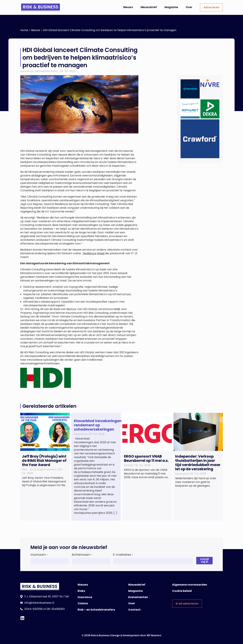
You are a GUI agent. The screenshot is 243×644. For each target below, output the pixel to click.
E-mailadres (123, 555)
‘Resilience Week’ (94, 253)
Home (24, 30)
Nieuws (128, 7)
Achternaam (82, 555)
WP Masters (154, 635)
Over (189, 7)
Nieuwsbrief (149, 7)
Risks (54, 71)
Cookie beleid (182, 591)
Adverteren (211, 7)
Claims (83, 603)
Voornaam (39, 555)
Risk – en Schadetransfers (96, 610)
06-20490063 (56, 609)
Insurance (27, 71)
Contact (134, 610)
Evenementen (138, 597)
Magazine (171, 7)
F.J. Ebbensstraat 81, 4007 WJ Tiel (47, 596)
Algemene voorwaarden (190, 585)
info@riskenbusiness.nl (39, 603)
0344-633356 (33, 609)
